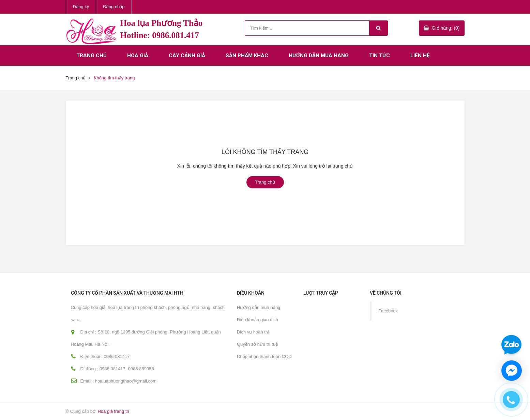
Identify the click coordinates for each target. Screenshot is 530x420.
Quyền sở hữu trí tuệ (257, 344)
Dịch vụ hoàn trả (253, 332)
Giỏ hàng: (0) (446, 28)
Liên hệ (420, 56)
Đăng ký (81, 7)
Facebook (388, 311)
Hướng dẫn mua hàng (319, 56)
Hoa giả (138, 56)
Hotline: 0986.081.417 (160, 35)
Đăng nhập (114, 7)
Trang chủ (92, 56)
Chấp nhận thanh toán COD (264, 356)
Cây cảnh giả (187, 56)
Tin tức (380, 56)
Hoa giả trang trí (113, 411)
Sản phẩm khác (247, 56)
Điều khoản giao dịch (258, 320)
